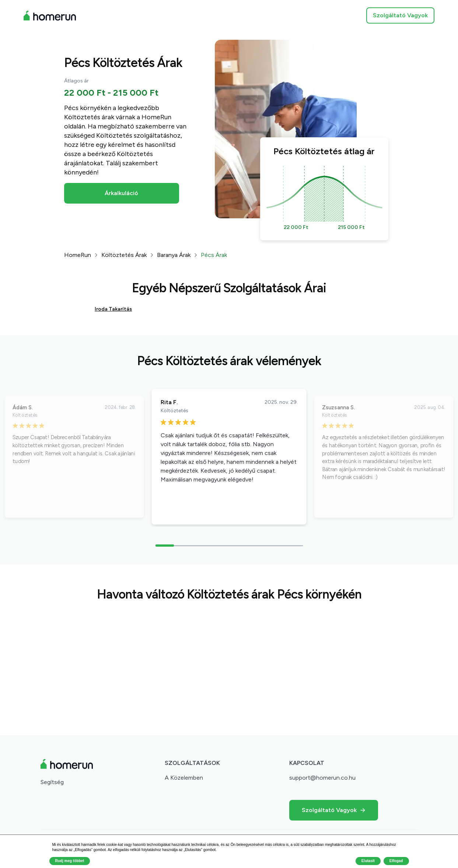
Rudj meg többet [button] (70, 861)
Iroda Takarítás (113, 309)
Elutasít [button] (368, 861)
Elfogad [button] (396, 861)
